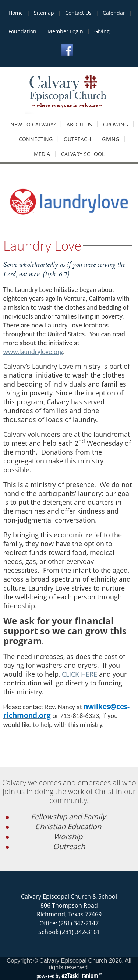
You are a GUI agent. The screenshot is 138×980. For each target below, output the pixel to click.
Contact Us (78, 13)
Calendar (114, 13)
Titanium (80, 976)
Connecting (36, 139)
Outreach (77, 139)
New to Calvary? (33, 124)
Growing (116, 124)
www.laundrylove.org (33, 352)
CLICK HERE (79, 674)
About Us (79, 124)
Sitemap (44, 13)
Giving (102, 31)
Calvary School (83, 154)
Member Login (65, 31)
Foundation (22, 31)
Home (16, 13)
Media (42, 154)
